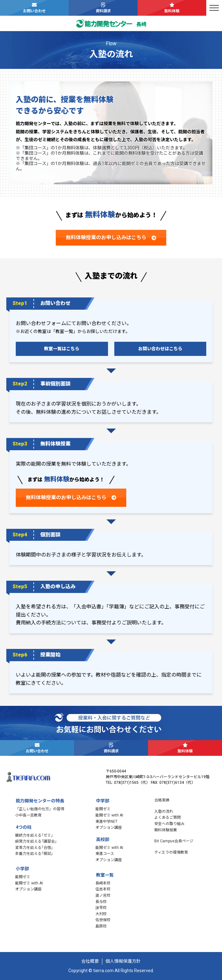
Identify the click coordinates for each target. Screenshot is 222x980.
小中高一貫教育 (28, 815)
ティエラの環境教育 (171, 852)
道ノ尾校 (103, 895)
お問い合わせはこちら (160, 349)
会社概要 (90, 961)
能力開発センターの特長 (40, 801)
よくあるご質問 (168, 817)
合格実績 (162, 800)
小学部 (22, 869)
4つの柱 (24, 827)
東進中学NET (106, 822)
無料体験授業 (166, 830)
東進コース (105, 854)
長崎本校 (103, 883)
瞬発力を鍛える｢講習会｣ (36, 841)
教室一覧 (105, 875)
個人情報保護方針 (123, 961)
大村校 (101, 914)
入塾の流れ (164, 811)
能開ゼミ (23, 877)
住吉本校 (103, 889)
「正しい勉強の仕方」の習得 (40, 809)
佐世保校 (103, 920)
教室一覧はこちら (62, 349)
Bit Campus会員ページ (174, 841)
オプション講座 (28, 889)
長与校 (101, 902)
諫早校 (101, 908)
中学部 (103, 801)
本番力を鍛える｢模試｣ (34, 854)
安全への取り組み (169, 824)
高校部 (103, 839)
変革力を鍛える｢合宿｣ (34, 848)
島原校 (101, 926)
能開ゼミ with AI (29, 883)
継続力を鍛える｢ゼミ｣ (34, 835)
